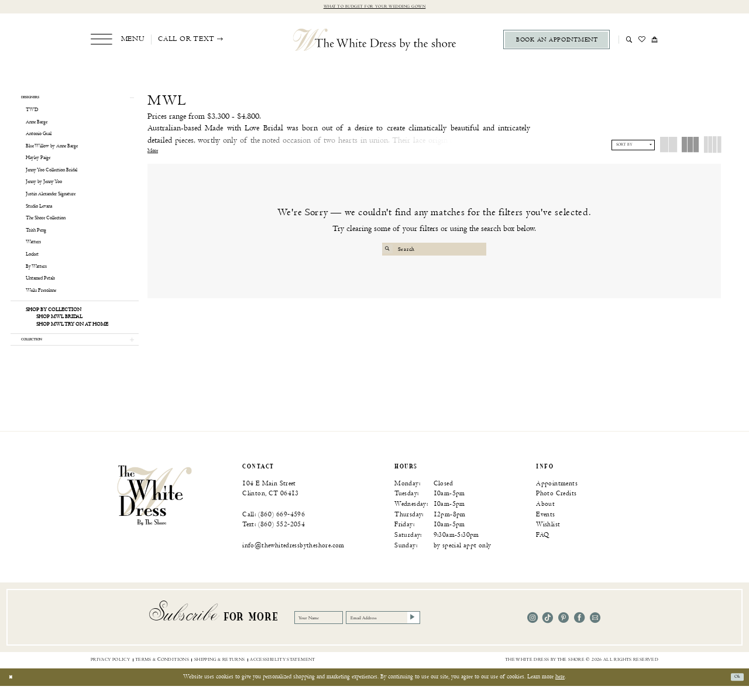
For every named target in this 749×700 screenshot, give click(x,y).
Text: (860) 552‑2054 (274, 539)
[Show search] (629, 41)
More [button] (153, 153)
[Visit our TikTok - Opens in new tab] (548, 632)
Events (545, 528)
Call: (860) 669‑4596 (274, 528)
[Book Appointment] (556, 42)
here (560, 691)
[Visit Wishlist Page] (642, 41)
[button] (117, 41)
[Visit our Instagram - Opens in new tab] (532, 632)
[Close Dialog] (13, 691)
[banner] (154, 509)
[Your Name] (329, 632)
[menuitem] (117, 41)
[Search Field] (434, 251)
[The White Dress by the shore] (375, 41)
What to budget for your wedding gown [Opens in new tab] (374, 7)
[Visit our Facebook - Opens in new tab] (579, 632)
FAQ (542, 549)
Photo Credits (556, 508)
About (545, 518)
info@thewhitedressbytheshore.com (293, 559)
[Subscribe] (464, 632)
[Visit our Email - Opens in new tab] (595, 632)
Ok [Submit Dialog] (735, 691)
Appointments (557, 497)
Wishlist (548, 539)
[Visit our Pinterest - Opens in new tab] (564, 632)
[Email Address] (420, 632)
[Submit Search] (390, 251)
